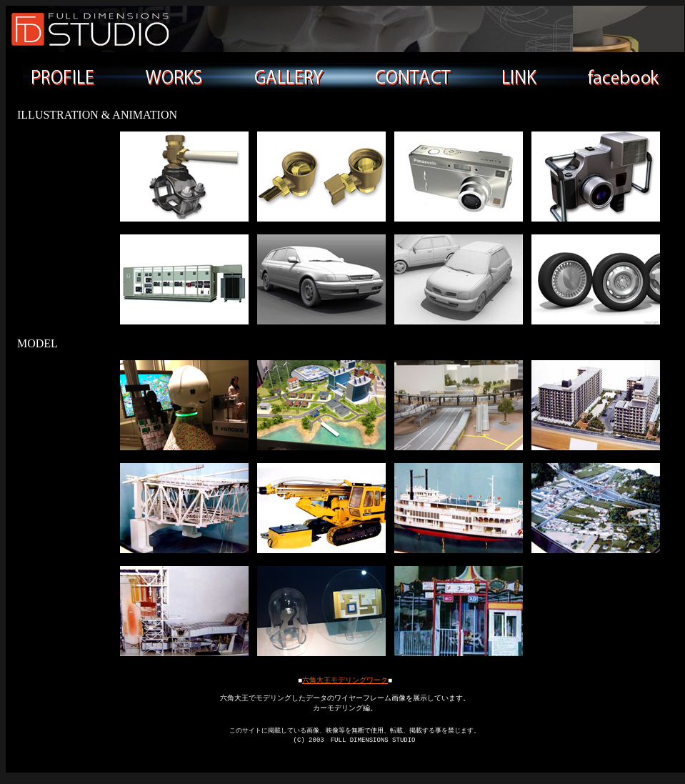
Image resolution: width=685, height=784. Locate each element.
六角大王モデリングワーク (345, 680)
